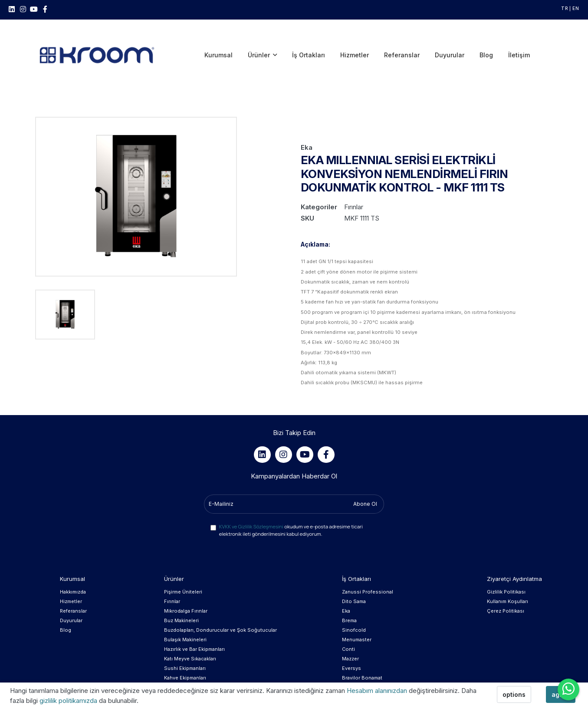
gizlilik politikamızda (69, 701)
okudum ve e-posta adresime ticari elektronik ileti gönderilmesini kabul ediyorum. (291, 498)
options (514, 694)
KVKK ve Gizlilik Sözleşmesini (251, 494)
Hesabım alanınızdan (378, 691)
